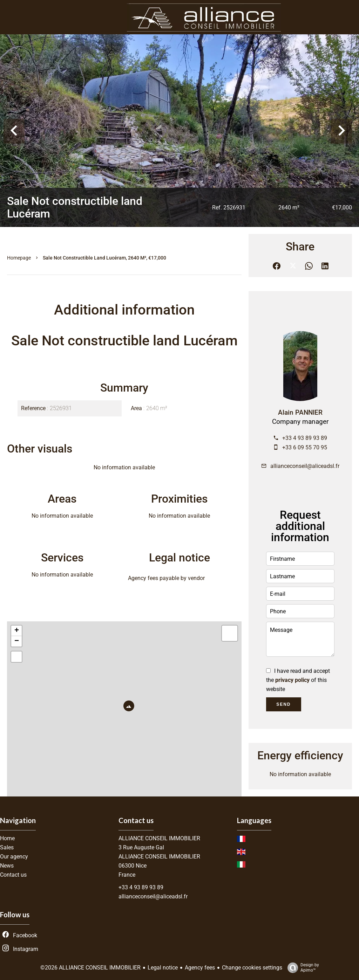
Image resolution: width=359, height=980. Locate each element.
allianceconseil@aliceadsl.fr (305, 466)
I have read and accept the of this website (298, 680)
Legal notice (163, 968)
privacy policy (292, 680)
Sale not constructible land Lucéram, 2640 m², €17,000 (104, 258)
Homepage (19, 258)
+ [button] (17, 631)
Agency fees (200, 968)
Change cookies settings (252, 968)
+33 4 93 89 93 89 (305, 438)
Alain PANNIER (300, 413)
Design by (302, 968)
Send (283, 704)
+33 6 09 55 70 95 (305, 447)
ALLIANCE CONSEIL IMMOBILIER (159, 838)
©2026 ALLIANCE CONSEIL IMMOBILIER (90, 968)
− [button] (17, 641)
